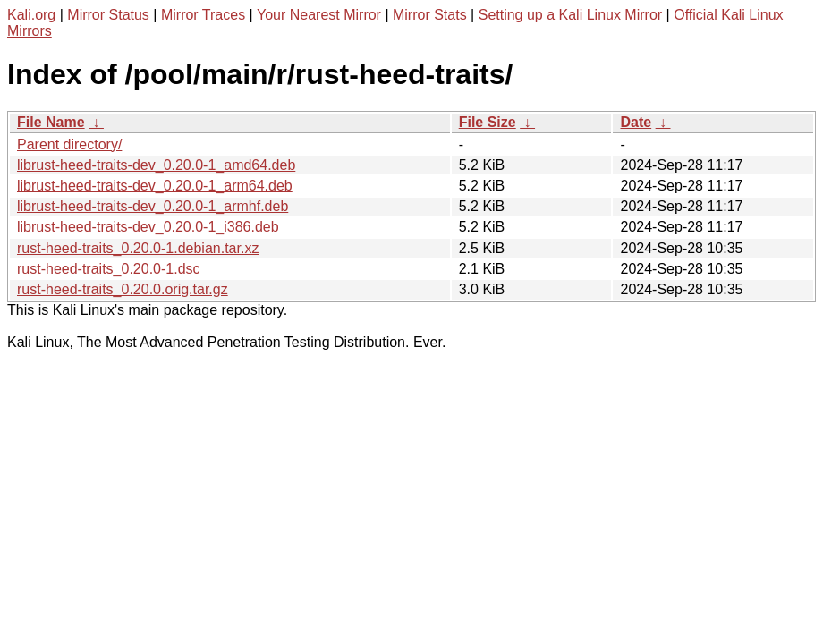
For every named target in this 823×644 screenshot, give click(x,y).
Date (636, 122)
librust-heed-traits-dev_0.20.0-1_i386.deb (148, 227)
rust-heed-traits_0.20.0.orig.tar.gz (123, 289)
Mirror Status (108, 15)
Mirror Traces (203, 15)
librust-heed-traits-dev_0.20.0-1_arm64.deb (155, 186)
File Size (488, 122)
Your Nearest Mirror (319, 15)
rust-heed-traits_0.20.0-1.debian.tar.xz (138, 248)
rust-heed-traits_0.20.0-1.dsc (109, 269)
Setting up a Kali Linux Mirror (570, 15)
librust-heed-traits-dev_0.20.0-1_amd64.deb (156, 165)
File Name (51, 122)
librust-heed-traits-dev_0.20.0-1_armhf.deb (153, 206)
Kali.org (31, 15)
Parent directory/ (69, 144)
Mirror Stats (430, 15)
